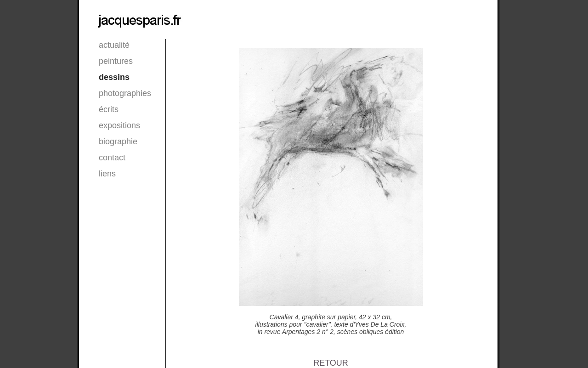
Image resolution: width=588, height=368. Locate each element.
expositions (110, 125)
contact (110, 158)
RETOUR (331, 363)
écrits (109, 109)
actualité (110, 45)
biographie (110, 142)
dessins (110, 77)
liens (107, 174)
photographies (110, 93)
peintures (110, 61)
